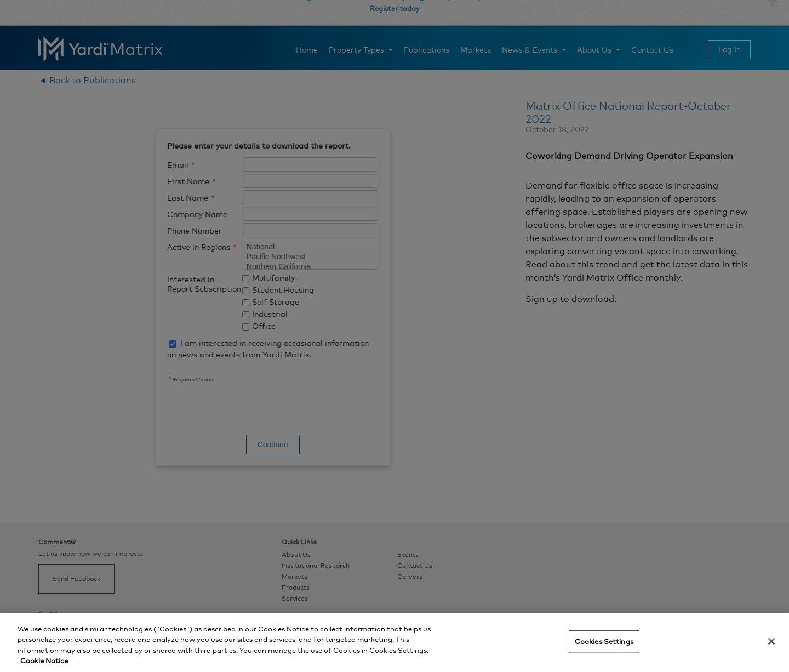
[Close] (771, 641)
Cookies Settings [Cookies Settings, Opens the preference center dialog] (604, 641)
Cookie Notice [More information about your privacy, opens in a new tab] (44, 660)
